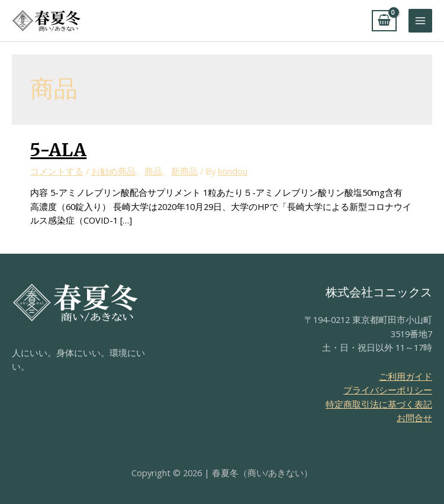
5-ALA (58, 150)
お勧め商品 (113, 171)
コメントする (57, 171)
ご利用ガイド (406, 376)
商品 (153, 171)
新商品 (184, 171)
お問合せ (414, 418)
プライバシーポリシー (388, 390)
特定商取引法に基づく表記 (379, 404)
